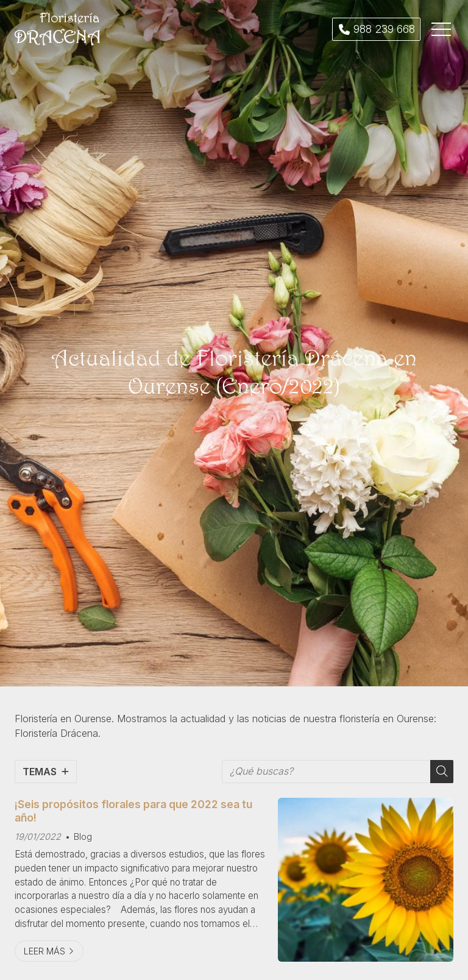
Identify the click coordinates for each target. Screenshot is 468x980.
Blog (83, 836)
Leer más (44, 951)
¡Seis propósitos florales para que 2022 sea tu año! (133, 811)
